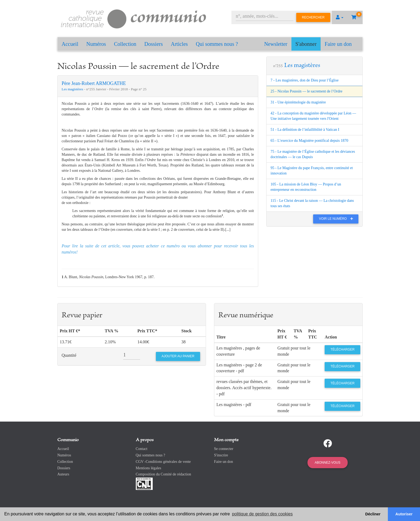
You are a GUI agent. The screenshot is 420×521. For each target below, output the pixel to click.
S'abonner (306, 44)
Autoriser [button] (404, 514)
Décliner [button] (373, 514)
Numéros (96, 44)
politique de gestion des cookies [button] (262, 514)
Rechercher (313, 17)
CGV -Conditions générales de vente (163, 462)
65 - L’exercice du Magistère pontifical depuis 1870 (309, 141)
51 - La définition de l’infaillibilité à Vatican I (305, 130)
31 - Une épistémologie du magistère (298, 102)
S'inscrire (221, 455)
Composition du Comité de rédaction (164, 474)
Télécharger (343, 349)
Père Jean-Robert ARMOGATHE (94, 83)
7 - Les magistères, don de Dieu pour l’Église (305, 80)
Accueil (70, 44)
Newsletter (276, 44)
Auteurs (63, 474)
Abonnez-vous (328, 463)
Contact (142, 449)
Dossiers (154, 44)
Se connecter (224, 449)
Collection (125, 44)
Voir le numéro (337, 219)
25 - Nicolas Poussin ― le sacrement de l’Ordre (306, 91)
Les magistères (73, 89)
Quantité (69, 355)
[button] (340, 17)
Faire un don (338, 44)
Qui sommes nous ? (217, 44)
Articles (179, 44)
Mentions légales (149, 468)
